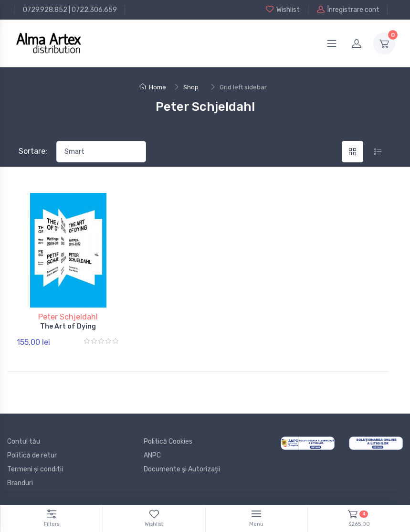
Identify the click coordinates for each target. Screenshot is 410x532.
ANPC (152, 455)
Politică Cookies (168, 442)
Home (153, 87)
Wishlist (283, 10)
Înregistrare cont (348, 10)
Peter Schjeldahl (68, 317)
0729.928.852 (45, 10)
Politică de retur (32, 455)
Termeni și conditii (35, 469)
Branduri (20, 483)
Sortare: (33, 151)
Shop (191, 87)
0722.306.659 (94, 10)
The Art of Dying (68, 326)
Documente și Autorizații (182, 469)
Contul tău (24, 442)
